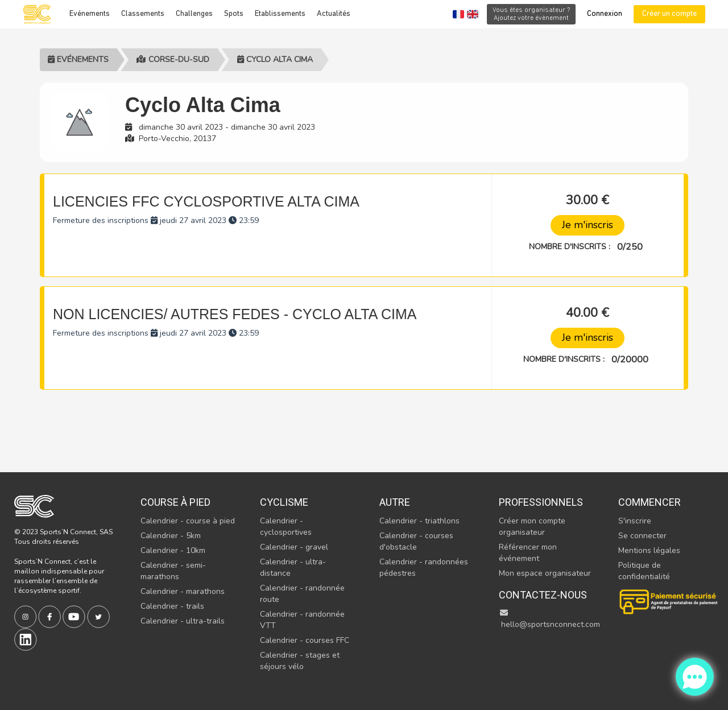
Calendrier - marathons (183, 591)
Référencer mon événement (528, 553)
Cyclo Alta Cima (275, 59)
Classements (143, 14)
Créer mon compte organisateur (532, 527)
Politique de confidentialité (644, 571)
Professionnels (541, 502)
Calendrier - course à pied (188, 521)
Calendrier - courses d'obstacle (416, 541)
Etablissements (280, 14)
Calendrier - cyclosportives (286, 527)
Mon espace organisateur (545, 573)
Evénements (90, 14)
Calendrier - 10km (173, 550)
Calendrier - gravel (294, 547)
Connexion (605, 14)
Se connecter (642, 536)
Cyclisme (284, 502)
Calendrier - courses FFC (305, 640)
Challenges (194, 14)
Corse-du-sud (173, 59)
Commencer (650, 502)
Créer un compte (669, 14)
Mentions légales (649, 550)
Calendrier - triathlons (419, 521)
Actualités (334, 14)
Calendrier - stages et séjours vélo (300, 661)
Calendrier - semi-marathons (173, 571)
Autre (395, 502)
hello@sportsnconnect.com (549, 619)
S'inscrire (635, 521)
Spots (234, 14)
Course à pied (175, 502)
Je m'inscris (588, 225)
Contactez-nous (543, 595)
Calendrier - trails (172, 606)
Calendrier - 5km (171, 536)
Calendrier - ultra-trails (183, 621)
